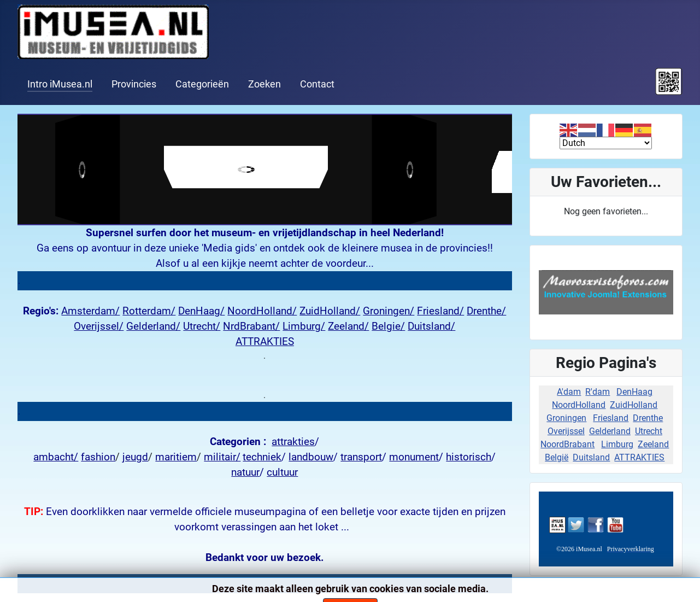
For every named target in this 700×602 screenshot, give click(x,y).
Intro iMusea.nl (60, 84)
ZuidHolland (634, 405)
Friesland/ (440, 311)
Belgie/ (388, 326)
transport (361, 457)
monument (414, 457)
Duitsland (591, 457)
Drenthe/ (486, 311)
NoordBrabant (567, 444)
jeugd (135, 457)
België (557, 457)
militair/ (222, 457)
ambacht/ (56, 457)
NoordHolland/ (262, 311)
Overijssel (566, 431)
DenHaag (634, 392)
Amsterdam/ (90, 311)
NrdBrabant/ (251, 326)
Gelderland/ (153, 326)
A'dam (569, 392)
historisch (469, 457)
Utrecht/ (202, 326)
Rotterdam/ (149, 311)
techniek (262, 457)
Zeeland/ (348, 326)
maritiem (176, 457)
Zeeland (653, 444)
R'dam (598, 392)
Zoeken (264, 84)
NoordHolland (579, 405)
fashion (98, 457)
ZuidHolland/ (330, 311)
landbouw (311, 457)
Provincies (134, 84)
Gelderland (610, 431)
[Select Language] (606, 143)
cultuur (282, 472)
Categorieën (202, 84)
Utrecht (649, 431)
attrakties (293, 442)
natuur (245, 472)
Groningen (566, 418)
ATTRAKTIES (265, 342)
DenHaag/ (201, 311)
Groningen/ (389, 311)
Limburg (617, 444)
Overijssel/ (99, 326)
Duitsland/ (431, 326)
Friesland (611, 418)
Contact (317, 84)
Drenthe (648, 418)
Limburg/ (304, 326)
